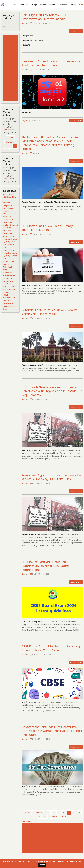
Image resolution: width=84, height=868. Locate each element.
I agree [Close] (42, 865)
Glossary (73, 5)
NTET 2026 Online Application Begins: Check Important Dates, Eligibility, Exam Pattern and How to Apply (10, 239)
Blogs (34, 5)
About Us (53, 5)
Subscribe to (27, 821)
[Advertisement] (53, 838)
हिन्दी (4, 27)
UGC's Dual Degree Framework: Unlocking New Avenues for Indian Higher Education (9, 275)
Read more (76, 31)
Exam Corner (25, 5)
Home (15, 5)
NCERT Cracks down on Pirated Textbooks (9, 289)
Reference (43, 5)
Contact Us (63, 5)
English (6, 22)
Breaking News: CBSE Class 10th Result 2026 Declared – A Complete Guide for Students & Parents (9, 203)
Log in (24, 121)
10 (46, 816)
